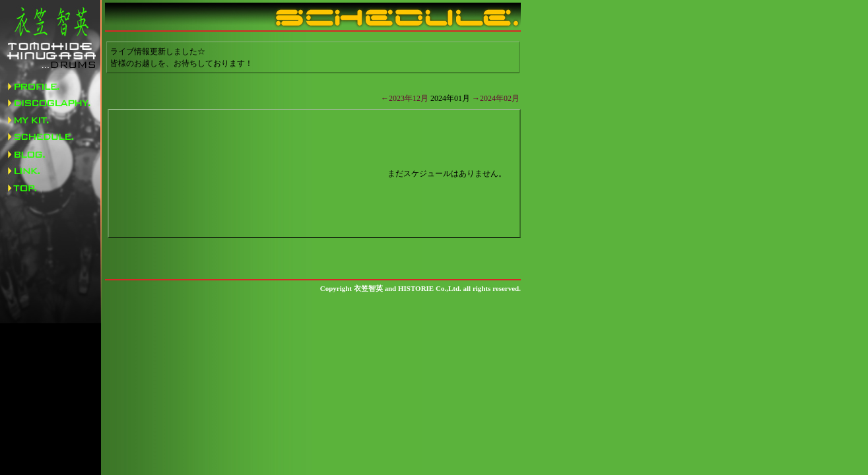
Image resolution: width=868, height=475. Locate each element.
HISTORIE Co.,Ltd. (430, 288)
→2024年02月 (496, 98)
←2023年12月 (405, 98)
